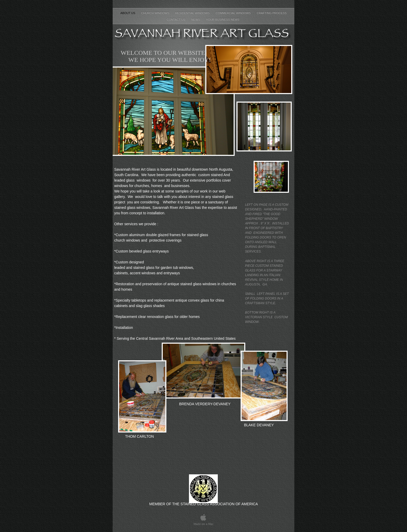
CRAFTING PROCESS (272, 13)
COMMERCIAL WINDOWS (234, 13)
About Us (128, 13)
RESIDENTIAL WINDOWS (193, 13)
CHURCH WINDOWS (156, 13)
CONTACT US (176, 19)
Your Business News (223, 19)
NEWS (196, 19)
